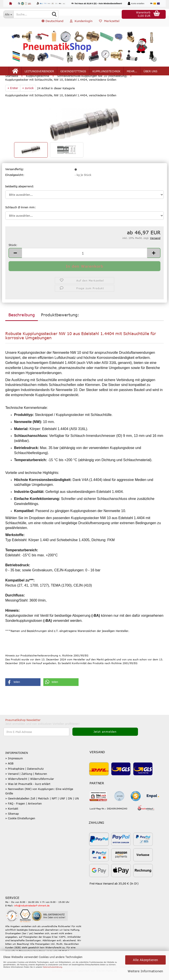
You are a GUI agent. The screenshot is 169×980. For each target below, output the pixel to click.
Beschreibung (22, 322)
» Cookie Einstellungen (20, 826)
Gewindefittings (73, 73)
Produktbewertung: (60, 322)
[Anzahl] (84, 260)
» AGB (9, 771)
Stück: (13, 252)
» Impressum (14, 766)
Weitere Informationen (145, 971)
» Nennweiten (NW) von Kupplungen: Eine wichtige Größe (39, 798)
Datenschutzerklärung (52, 967)
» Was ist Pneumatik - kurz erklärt (28, 791)
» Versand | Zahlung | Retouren (26, 781)
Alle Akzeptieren (145, 960)
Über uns (150, 73)
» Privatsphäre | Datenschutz (24, 776)
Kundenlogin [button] (81, 23)
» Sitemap (12, 821)
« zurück (28, 95)
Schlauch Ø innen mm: (20, 215)
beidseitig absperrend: (20, 194)
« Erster (13, 95)
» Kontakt (12, 816)
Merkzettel (109, 23)
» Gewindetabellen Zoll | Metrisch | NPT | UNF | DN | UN (42, 806)
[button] (52, 23)
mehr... (132, 73)
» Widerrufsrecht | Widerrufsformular (30, 786)
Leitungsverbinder (39, 73)
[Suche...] (8, 14)
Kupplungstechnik (106, 73)
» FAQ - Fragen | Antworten (24, 811)
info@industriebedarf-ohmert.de (32, 913)
